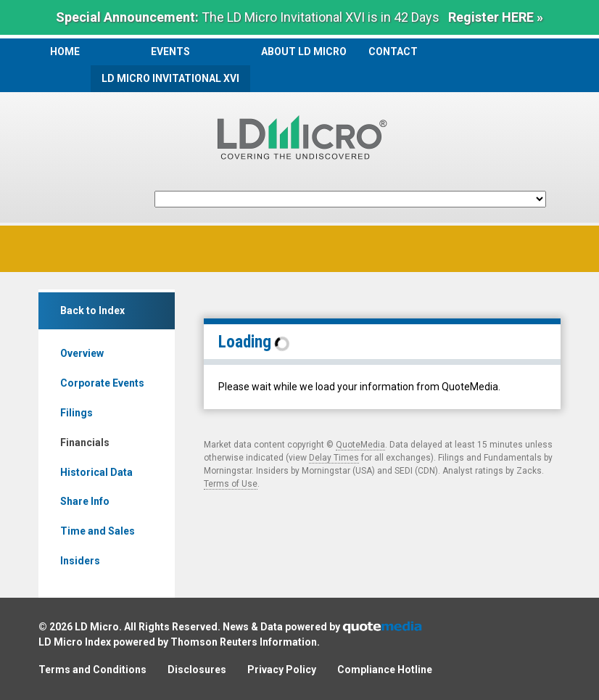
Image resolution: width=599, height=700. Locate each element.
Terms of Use (231, 484)
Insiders (80, 561)
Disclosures (197, 670)
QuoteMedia (360, 445)
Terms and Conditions (92, 670)
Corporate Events (102, 383)
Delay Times (334, 458)
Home (65, 52)
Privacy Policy (282, 670)
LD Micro (97, 627)
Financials (85, 442)
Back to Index (92, 310)
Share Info (85, 501)
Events (170, 52)
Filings (77, 413)
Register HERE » (496, 17)
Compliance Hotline (385, 670)
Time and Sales (98, 531)
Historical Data (96, 472)
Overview (82, 353)
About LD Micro (304, 52)
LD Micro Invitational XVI (170, 78)
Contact (393, 52)
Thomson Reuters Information (244, 642)
